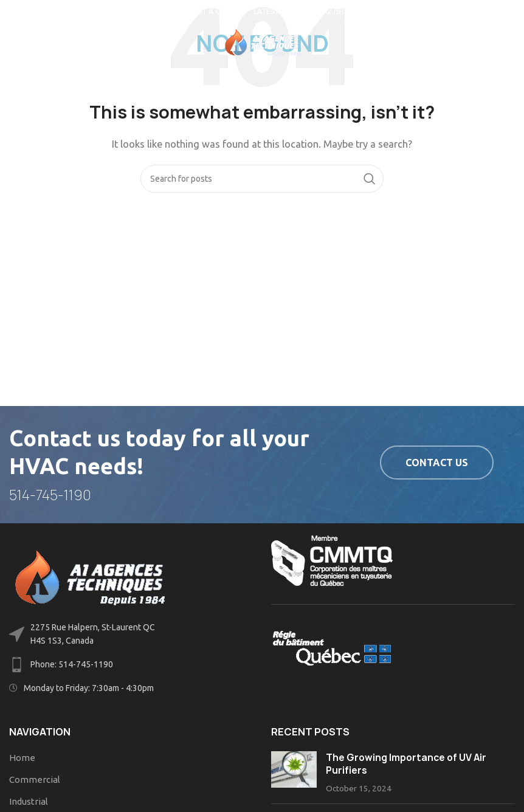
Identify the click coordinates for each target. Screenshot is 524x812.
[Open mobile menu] (29, 43)
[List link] (131, 665)
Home (22, 758)
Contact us (437, 463)
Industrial (29, 801)
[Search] (262, 179)
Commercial (35, 779)
